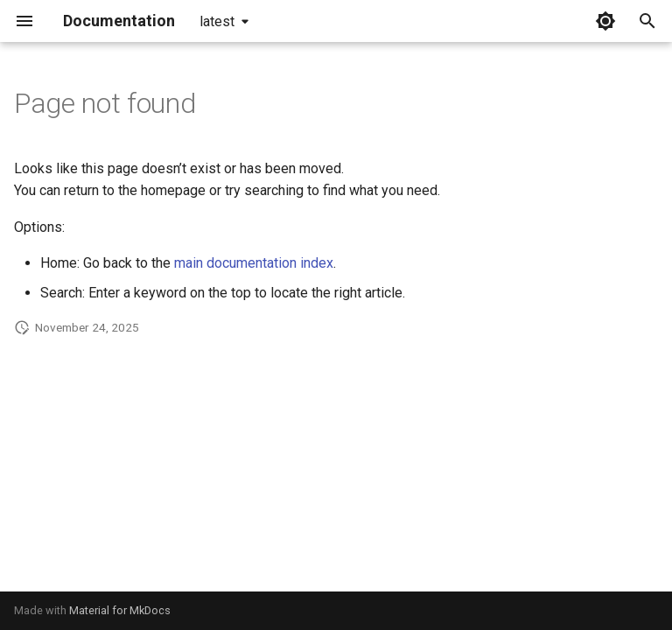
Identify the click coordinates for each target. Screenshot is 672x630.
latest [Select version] (217, 21)
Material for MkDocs (120, 610)
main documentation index (254, 263)
